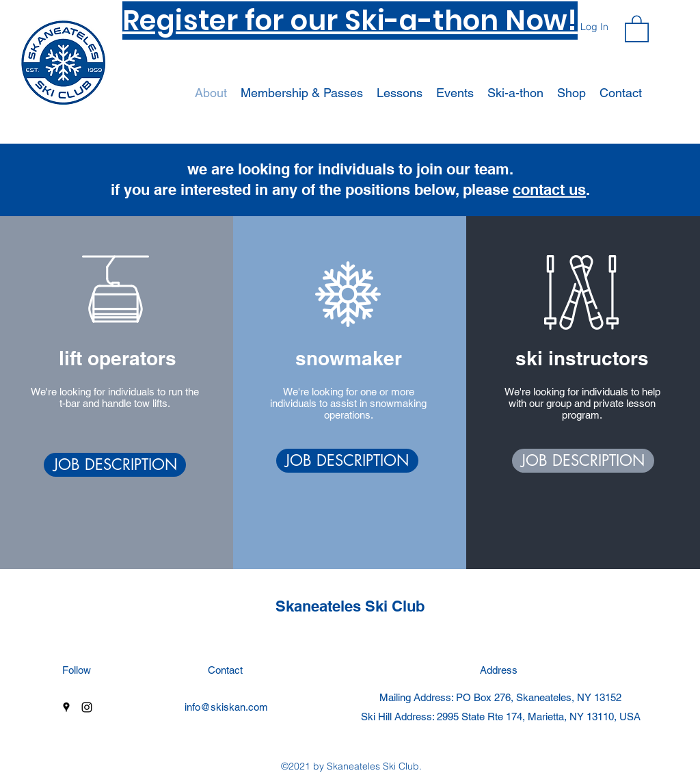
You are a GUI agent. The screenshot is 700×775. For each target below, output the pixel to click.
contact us (549, 189)
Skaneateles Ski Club (350, 606)
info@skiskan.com (226, 707)
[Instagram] (87, 707)
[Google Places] (66, 707)
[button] (637, 28)
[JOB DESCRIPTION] (115, 465)
